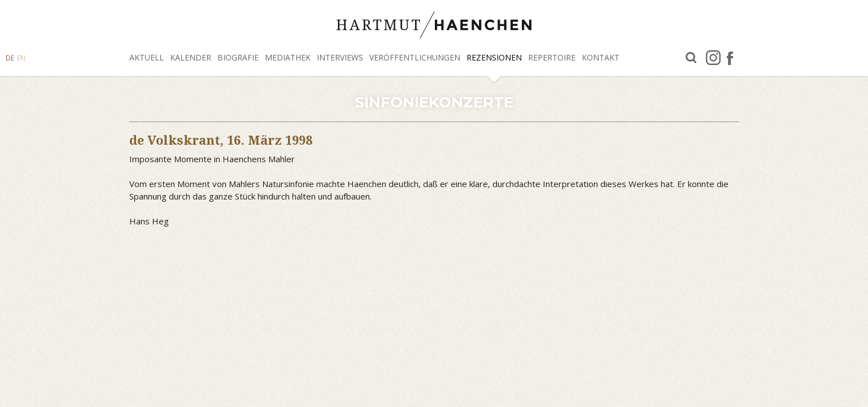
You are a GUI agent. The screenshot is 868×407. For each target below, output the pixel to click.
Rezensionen (494, 57)
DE (10, 58)
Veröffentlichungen (415, 57)
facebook (730, 58)
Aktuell (147, 57)
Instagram (713, 58)
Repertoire (552, 57)
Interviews (340, 57)
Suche (691, 58)
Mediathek (288, 57)
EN (21, 58)
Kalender (191, 57)
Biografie (238, 57)
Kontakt (601, 57)
